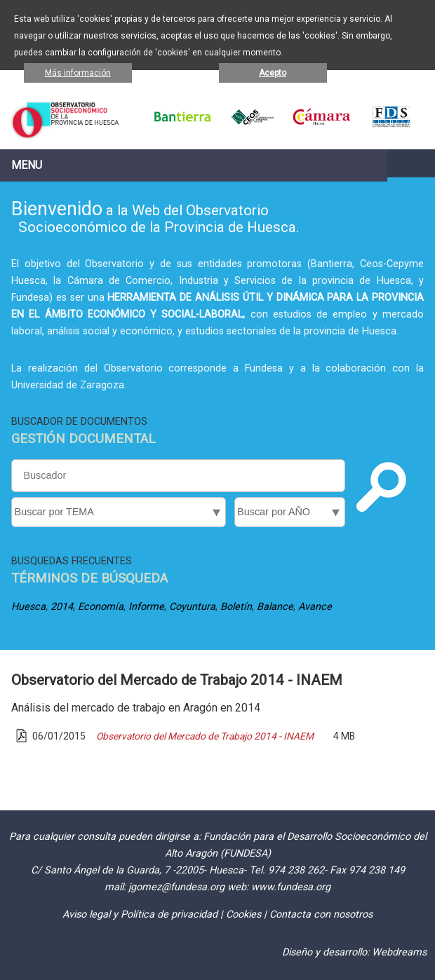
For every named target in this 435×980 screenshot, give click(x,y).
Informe (146, 607)
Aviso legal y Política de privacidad (140, 914)
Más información (78, 73)
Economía (101, 607)
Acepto (273, 73)
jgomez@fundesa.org (176, 887)
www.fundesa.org (291, 887)
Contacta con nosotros (321, 914)
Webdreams (399, 952)
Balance (275, 607)
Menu (27, 165)
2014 (62, 607)
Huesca (28, 607)
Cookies (243, 914)
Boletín (236, 607)
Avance (315, 607)
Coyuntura (192, 607)
